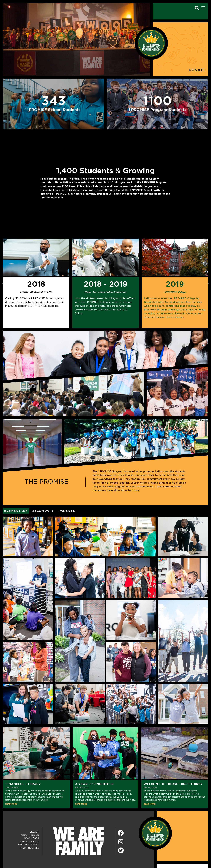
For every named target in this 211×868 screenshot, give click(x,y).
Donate (197, 70)
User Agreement (29, 845)
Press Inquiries (29, 848)
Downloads (32, 838)
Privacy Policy (29, 842)
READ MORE (11, 804)
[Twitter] (121, 850)
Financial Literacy (23, 784)
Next (208, 283)
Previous (3, 283)
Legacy (34, 832)
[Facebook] (121, 833)
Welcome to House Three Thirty (173, 784)
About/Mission (30, 835)
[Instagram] (121, 842)
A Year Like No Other (94, 784)
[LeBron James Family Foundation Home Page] (155, 833)
